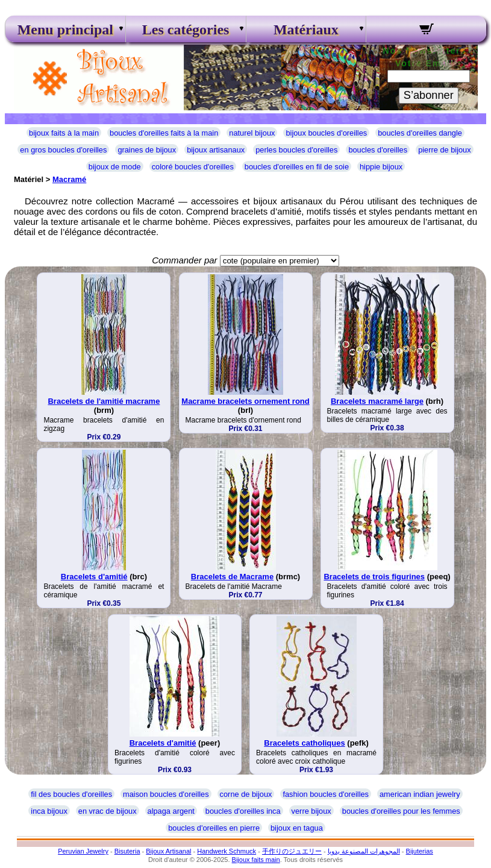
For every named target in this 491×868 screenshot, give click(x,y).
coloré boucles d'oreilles (193, 167)
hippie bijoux (381, 167)
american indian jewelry (420, 794)
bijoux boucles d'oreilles (326, 133)
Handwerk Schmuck (227, 851)
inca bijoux (49, 811)
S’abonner (429, 95)
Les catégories (186, 30)
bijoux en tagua (297, 828)
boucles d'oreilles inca (243, 811)
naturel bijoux (252, 133)
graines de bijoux (147, 150)
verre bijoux (311, 811)
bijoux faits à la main (64, 133)
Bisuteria (127, 851)
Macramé (69, 179)
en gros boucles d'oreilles (63, 150)
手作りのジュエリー (292, 851)
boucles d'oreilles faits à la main (164, 133)
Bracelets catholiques (304, 743)
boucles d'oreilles (378, 150)
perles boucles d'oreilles (296, 150)
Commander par (184, 260)
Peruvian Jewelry (83, 851)
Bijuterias (420, 851)
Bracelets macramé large (377, 401)
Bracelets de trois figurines (374, 577)
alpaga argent (171, 811)
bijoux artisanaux (216, 150)
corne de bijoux (246, 794)
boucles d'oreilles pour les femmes (401, 811)
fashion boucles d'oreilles (326, 794)
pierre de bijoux (445, 150)
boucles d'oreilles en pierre (214, 828)
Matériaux (306, 30)
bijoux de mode (115, 167)
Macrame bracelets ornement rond (245, 401)
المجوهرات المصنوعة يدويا (364, 851)
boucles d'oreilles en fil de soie (297, 167)
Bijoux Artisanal (168, 851)
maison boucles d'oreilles (166, 794)
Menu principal (65, 30)
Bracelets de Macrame (232, 577)
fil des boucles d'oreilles (71, 794)
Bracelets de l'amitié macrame (104, 401)
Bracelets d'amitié (94, 577)
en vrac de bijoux (108, 811)
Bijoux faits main (256, 860)
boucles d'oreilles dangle (420, 133)
